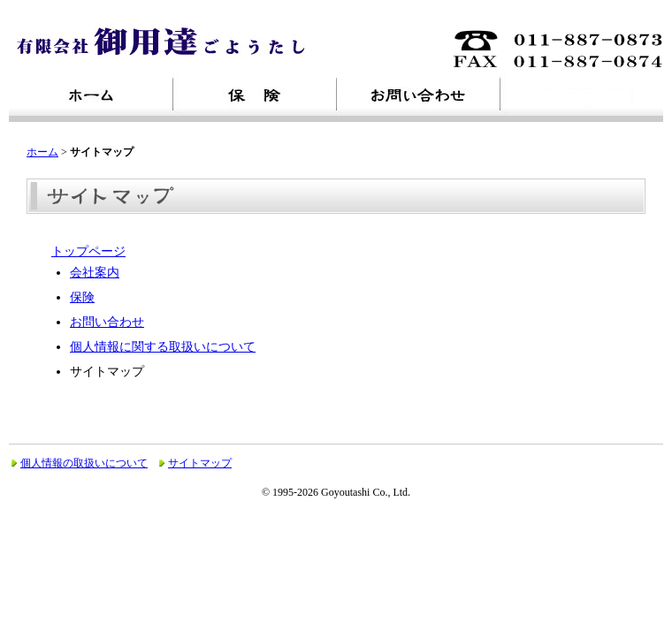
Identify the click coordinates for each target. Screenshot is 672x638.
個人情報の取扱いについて (84, 463)
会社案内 (95, 273)
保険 (82, 297)
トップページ (88, 251)
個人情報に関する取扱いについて (163, 347)
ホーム (42, 152)
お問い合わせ (107, 322)
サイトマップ (200, 463)
